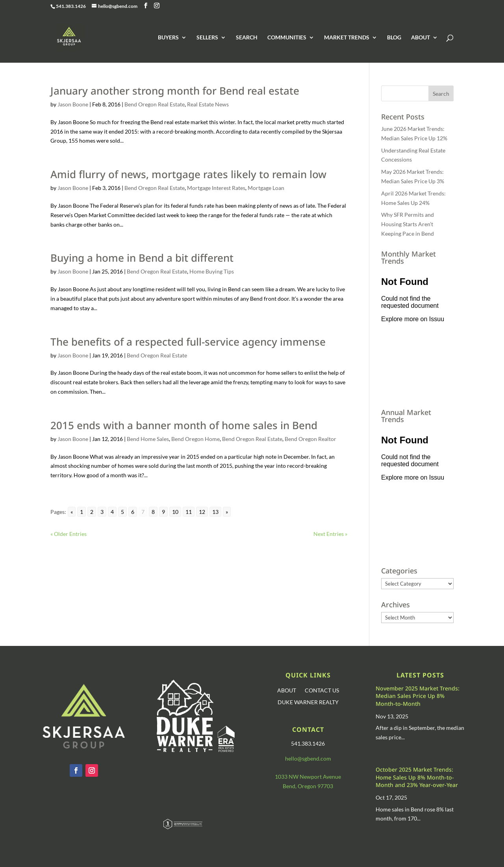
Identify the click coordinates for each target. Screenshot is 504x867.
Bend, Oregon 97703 (308, 786)
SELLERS (207, 38)
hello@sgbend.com (308, 758)
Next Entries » (330, 534)
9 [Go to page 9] (163, 512)
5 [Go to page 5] (122, 512)
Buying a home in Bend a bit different (142, 258)
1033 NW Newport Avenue (308, 777)
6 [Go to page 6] (133, 512)
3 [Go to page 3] (102, 512)
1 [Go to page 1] (82, 512)
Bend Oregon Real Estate (155, 104)
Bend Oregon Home (195, 439)
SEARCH (247, 38)
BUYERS (168, 38)
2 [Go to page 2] (92, 512)
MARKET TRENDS (347, 38)
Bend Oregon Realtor (310, 439)
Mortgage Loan (266, 188)
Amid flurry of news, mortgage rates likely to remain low (188, 174)
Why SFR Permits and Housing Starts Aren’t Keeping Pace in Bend (408, 224)
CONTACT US (322, 691)
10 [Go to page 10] (175, 512)
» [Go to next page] (227, 512)
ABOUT (421, 38)
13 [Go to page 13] (215, 512)
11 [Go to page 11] (189, 512)
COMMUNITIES (287, 38)
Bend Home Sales (148, 439)
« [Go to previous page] (72, 512)
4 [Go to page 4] (112, 512)
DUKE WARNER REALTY (308, 702)
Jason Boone (73, 104)
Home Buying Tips (212, 271)
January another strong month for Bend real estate (175, 91)
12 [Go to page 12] (202, 512)
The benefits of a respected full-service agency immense (188, 342)
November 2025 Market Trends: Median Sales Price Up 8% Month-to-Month (418, 696)
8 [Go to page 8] (153, 512)
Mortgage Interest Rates (216, 188)
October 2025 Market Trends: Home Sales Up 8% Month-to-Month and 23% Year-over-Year (417, 777)
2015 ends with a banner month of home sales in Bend (184, 425)
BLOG (394, 38)
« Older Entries (69, 534)
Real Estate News (208, 104)
